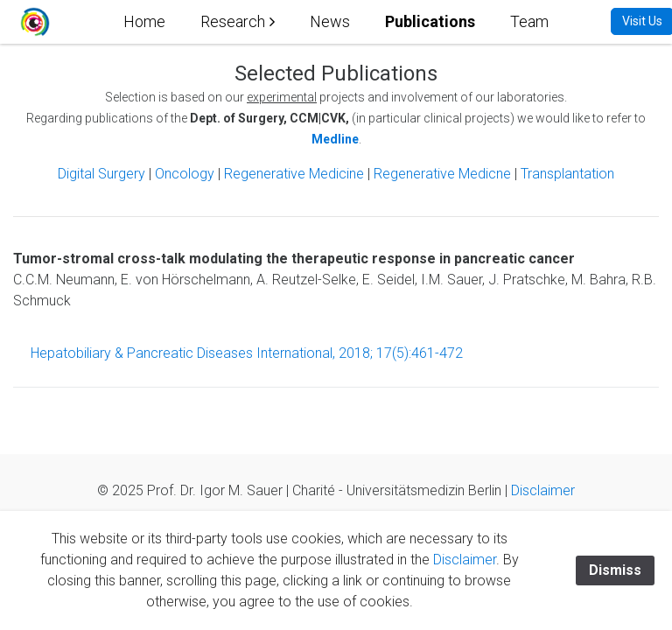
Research (233, 21)
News (330, 21)
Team (529, 21)
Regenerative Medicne (442, 174)
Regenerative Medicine (296, 174)
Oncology (185, 174)
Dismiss (615, 570)
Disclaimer (543, 490)
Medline (335, 139)
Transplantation (567, 174)
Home (144, 21)
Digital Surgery (103, 174)
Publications (430, 21)
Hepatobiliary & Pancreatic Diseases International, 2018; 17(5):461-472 (247, 353)
